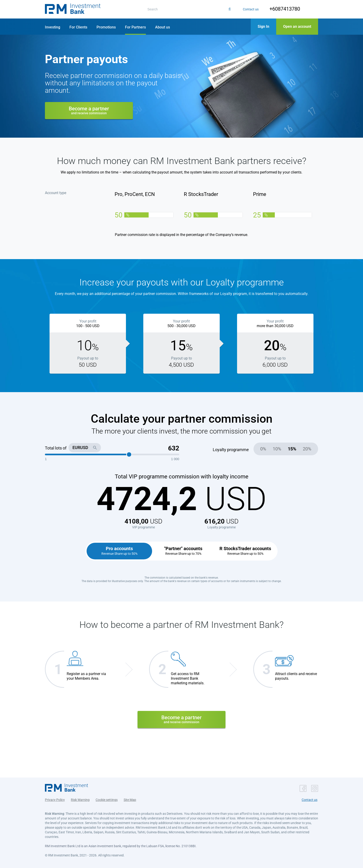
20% (307, 449)
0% (263, 449)
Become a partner (89, 110)
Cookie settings (107, 799)
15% (292, 449)
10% (277, 449)
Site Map (130, 799)
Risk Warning (80, 799)
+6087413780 (282, 9)
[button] (73, 9)
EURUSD (80, 448)
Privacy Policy (55, 799)
